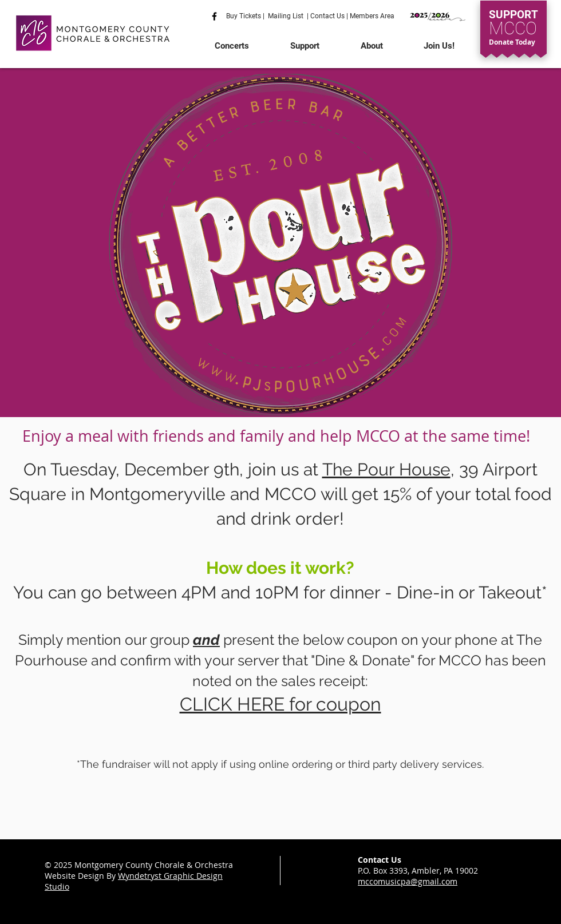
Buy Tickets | (247, 16)
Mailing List (286, 16)
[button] (232, 46)
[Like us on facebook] (214, 16)
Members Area (371, 16)
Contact (323, 16)
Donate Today (512, 42)
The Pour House (386, 469)
